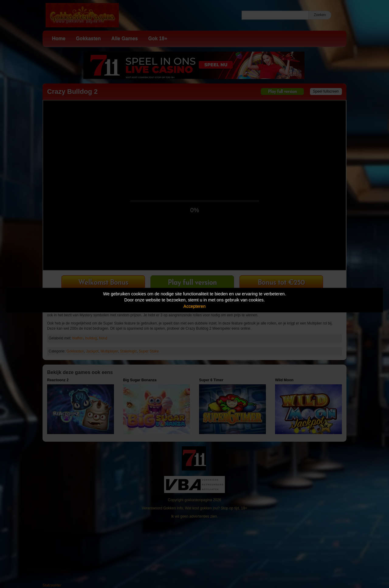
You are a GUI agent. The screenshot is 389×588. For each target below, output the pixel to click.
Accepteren (195, 306)
